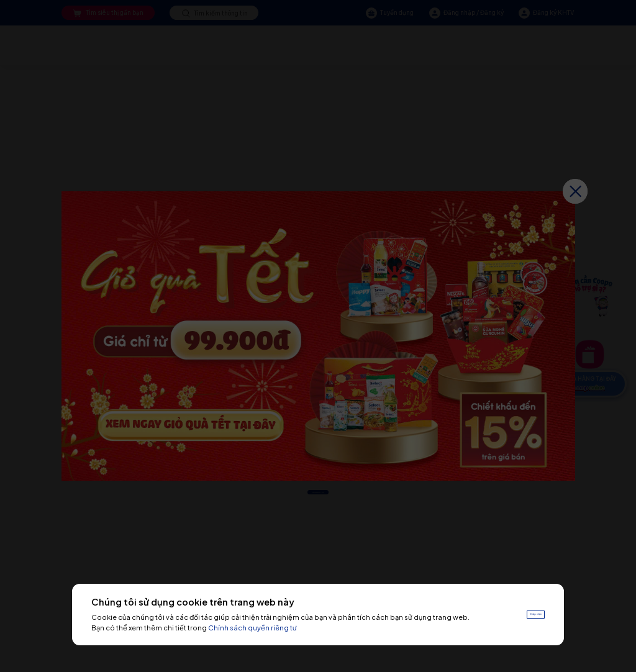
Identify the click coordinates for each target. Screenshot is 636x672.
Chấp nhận (520, 614)
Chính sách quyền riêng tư (290, 628)
